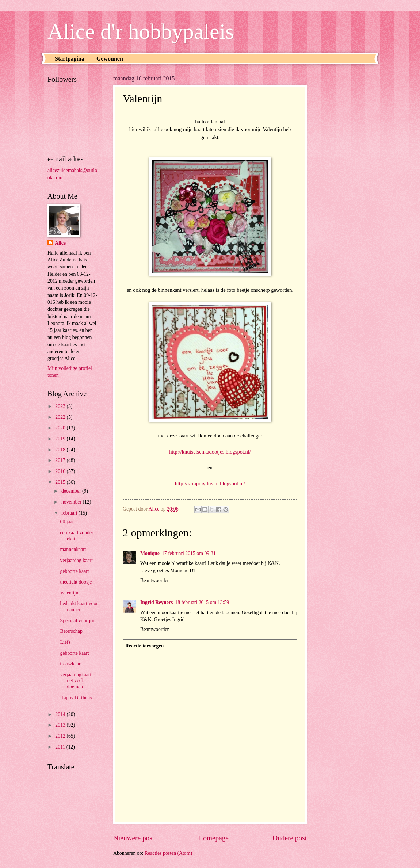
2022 (61, 417)
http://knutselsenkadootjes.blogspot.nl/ (210, 452)
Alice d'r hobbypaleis (141, 31)
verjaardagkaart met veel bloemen (76, 681)
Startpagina (70, 59)
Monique (150, 553)
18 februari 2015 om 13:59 (202, 602)
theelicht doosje (76, 582)
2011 (61, 747)
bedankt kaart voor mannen (79, 607)
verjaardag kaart (76, 560)
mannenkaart (73, 549)
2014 (61, 714)
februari (70, 513)
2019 (61, 439)
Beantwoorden (155, 580)
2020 (61, 428)
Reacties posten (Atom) (168, 853)
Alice (60, 243)
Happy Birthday (76, 698)
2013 (61, 725)
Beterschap (71, 631)
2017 (61, 460)
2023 (61, 406)
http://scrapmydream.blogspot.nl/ (210, 483)
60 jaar (67, 522)
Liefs (65, 642)
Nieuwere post (134, 838)
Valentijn (69, 593)
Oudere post (290, 838)
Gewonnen (110, 59)
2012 (61, 736)
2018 (61, 450)
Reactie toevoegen (144, 646)
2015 (61, 482)
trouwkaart (71, 664)
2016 (61, 471)
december (72, 491)
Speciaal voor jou (78, 621)
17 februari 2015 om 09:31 (189, 553)
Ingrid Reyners (156, 602)
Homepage (213, 838)
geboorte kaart (74, 571)
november (72, 502)
